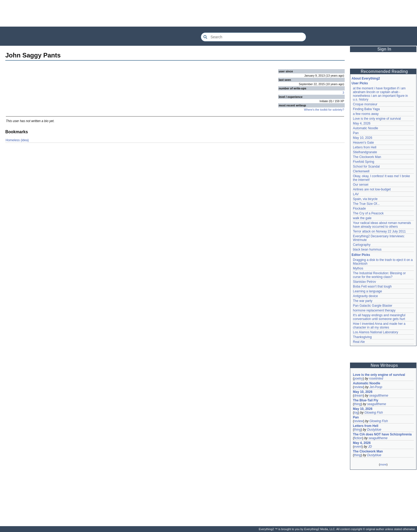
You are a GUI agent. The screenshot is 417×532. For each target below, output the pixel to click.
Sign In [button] (384, 49)
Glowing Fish (374, 413)
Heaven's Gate (363, 143)
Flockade (359, 209)
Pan (356, 133)
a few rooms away (366, 114)
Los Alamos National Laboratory (376, 332)
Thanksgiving (362, 337)
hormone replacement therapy (374, 310)
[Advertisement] (208, 13)
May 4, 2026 (362, 123)
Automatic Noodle (366, 128)
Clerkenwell (361, 171)
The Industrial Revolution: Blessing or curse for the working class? (379, 275)
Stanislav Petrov (364, 282)
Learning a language (367, 291)
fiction (358, 438)
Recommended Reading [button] (384, 71)
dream (358, 396)
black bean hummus (367, 250)
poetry (358, 379)
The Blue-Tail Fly (366, 400)
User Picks (360, 83)
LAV (356, 194)
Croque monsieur (365, 104)
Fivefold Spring (364, 162)
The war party (363, 301)
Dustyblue (374, 430)
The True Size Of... (366, 204)
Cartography (362, 245)
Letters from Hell (365, 147)
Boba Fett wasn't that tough (372, 286)
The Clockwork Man (367, 157)
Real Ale (359, 342)
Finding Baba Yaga (366, 109)
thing (357, 404)
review (359, 387)
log (356, 413)
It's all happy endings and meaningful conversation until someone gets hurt (379, 317)
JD (370, 447)
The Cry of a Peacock (368, 213)
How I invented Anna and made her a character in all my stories (379, 326)
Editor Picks (361, 255)
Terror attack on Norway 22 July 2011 (379, 231)
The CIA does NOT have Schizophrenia (382, 434)
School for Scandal (366, 167)
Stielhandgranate (365, 152)
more (383, 464)
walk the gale (362, 218)
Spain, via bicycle (365, 199)
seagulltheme (379, 396)
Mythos (358, 268)
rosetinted (376, 379)
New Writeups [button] (384, 365)
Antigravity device (365, 296)
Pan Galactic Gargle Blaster (373, 306)
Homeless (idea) (17, 140)
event (358, 447)
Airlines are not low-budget (372, 189)
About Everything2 (366, 78)
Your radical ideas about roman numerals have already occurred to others (382, 225)
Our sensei (361, 185)
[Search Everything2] (253, 37)
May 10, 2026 (363, 138)
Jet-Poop (376, 387)
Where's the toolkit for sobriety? (324, 110)
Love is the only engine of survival (377, 119)
